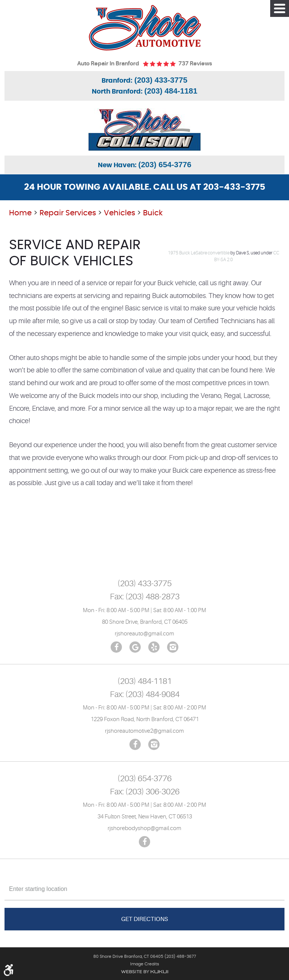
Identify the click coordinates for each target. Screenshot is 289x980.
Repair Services (68, 213)
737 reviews (195, 64)
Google (135, 647)
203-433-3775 (234, 187)
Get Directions (144, 919)
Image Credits (145, 964)
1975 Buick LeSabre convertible (199, 253)
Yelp (154, 647)
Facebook (116, 647)
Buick (153, 213)
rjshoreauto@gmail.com (144, 634)
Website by (144, 972)
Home (20, 213)
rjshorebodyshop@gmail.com (144, 828)
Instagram (173, 647)
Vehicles (119, 213)
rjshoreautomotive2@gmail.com (144, 731)
